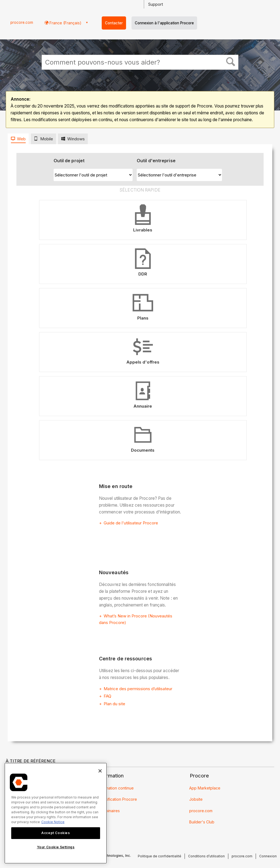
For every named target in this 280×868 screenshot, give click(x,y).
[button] (231, 63)
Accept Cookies (56, 833)
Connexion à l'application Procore (164, 23)
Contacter (114, 23)
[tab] (18, 139)
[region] (56, 813)
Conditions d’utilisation (206, 856)
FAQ (107, 696)
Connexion (268, 856)
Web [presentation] (21, 139)
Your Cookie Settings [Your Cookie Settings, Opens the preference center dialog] (56, 847)
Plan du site (114, 704)
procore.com (22, 22)
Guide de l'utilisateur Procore (131, 523)
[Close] (100, 771)
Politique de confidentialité (160, 856)
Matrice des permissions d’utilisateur (138, 689)
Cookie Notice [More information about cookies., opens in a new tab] (53, 822)
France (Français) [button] (65, 23)
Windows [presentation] (76, 139)
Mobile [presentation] (47, 139)
